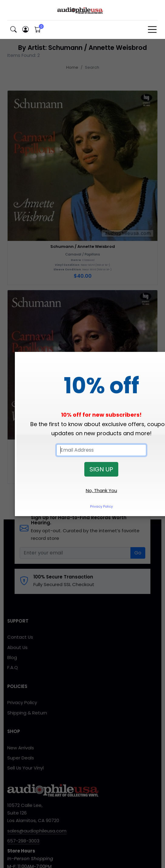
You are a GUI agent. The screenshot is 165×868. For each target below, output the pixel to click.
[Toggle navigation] (152, 30)
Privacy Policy (101, 506)
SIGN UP (101, 469)
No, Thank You (101, 490)
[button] (13, 30)
